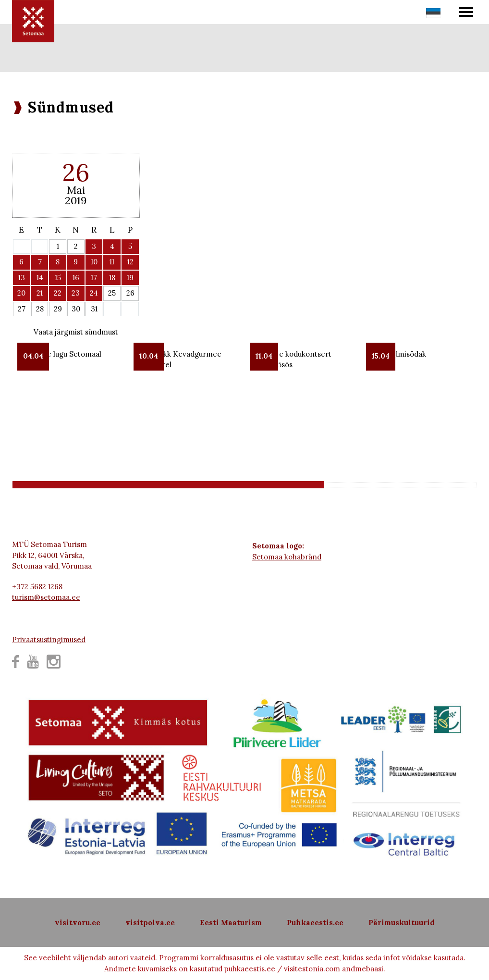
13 (22, 278)
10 (94, 262)
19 (130, 278)
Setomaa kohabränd (287, 557)
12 (130, 262)
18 (112, 278)
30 (76, 309)
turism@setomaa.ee (46, 597)
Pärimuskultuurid (402, 923)
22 (58, 293)
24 (94, 293)
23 (76, 293)
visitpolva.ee (150, 923)
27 (22, 309)
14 (40, 278)
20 (21, 293)
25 (112, 293)
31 (94, 309)
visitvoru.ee (78, 923)
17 (94, 278)
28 (40, 309)
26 (130, 293)
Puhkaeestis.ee (315, 923)
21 (40, 293)
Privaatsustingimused (49, 639)
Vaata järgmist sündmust (76, 332)
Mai (76, 190)
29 (58, 309)
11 (112, 262)
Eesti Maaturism (231, 923)
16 (76, 278)
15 (58, 278)
